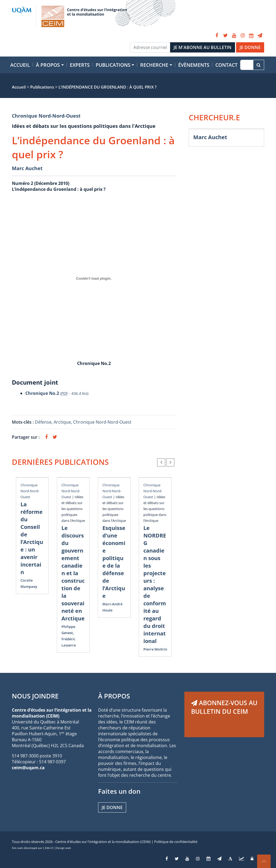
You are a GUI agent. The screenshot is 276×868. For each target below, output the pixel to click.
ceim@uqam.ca (28, 768)
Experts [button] (80, 65)
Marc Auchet (27, 168)
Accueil (20, 65)
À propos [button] (48, 65)
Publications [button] (113, 65)
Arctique (62, 422)
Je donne (112, 807)
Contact (226, 65)
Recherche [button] (154, 65)
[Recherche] (247, 65)
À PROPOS (114, 696)
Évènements (194, 65)
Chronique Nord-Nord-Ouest (46, 116)
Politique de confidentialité (176, 842)
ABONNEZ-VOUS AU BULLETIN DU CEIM (224, 707)
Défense (43, 422)
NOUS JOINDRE (35, 696)
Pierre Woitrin (155, 649)
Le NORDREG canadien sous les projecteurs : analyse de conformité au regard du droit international (155, 584)
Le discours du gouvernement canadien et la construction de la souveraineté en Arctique (73, 573)
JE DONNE (250, 47)
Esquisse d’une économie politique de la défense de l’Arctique (114, 562)
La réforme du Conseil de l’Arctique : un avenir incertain (32, 538)
